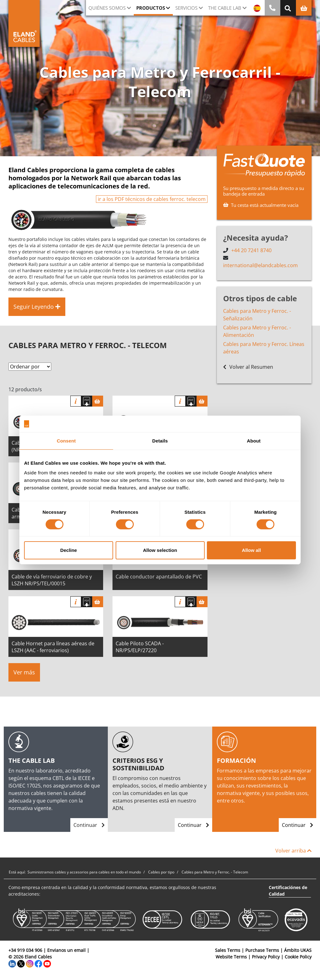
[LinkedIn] (12, 963)
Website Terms (231, 957)
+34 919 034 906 (25, 950)
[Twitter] (21, 963)
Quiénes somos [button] (107, 8)
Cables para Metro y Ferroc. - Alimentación (257, 331)
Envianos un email (66, 950)
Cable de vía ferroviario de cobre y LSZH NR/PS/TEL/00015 (52, 580)
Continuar (89, 825)
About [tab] (254, 440)
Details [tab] (160, 440)
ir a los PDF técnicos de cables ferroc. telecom (152, 199)
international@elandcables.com (260, 265)
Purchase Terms (262, 950)
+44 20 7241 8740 (251, 250)
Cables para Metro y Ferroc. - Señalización (257, 315)
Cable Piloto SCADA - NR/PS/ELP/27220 (140, 647)
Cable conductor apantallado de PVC (159, 577)
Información (76, 401)
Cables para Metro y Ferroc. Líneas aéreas (264, 348)
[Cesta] (98, 401)
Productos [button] (151, 8)
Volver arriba (293, 851)
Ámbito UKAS (298, 950)
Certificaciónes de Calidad (288, 891)
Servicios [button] (186, 8)
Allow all (251, 550)
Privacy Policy (266, 957)
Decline (69, 550)
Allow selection (160, 550)
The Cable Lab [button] (225, 8)
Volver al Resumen (248, 367)
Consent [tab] (66, 440)
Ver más (24, 672)
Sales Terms (228, 950)
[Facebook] (38, 963)
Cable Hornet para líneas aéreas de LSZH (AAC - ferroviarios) (53, 647)
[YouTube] (47, 963)
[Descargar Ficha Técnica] (87, 401)
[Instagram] (30, 963)
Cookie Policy (298, 957)
